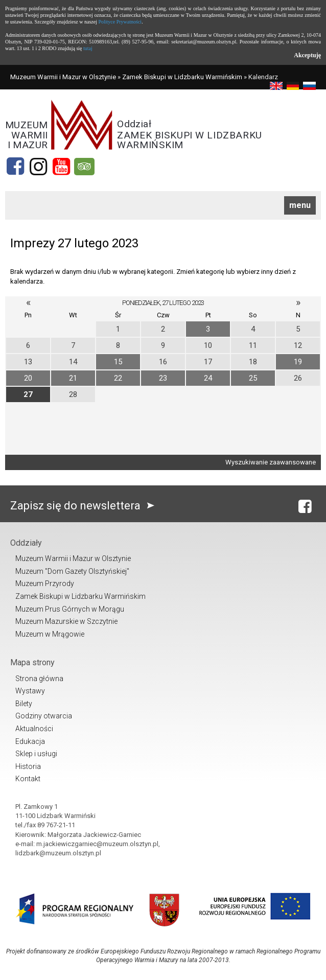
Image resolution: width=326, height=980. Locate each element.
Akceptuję (307, 55)
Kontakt (28, 779)
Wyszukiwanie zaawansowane (271, 462)
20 (28, 378)
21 (73, 378)
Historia (28, 766)
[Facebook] (15, 167)
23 (163, 378)
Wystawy (30, 691)
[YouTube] (61, 167)
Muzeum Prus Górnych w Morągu (70, 609)
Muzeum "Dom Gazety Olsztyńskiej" (72, 571)
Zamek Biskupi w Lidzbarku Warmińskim (182, 77)
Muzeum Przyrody (45, 584)
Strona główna (39, 679)
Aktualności (34, 729)
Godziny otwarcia (44, 716)
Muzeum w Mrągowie (50, 634)
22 (118, 378)
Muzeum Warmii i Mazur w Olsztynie (63, 77)
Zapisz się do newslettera (85, 506)
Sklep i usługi (36, 754)
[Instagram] (38, 167)
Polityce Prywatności (120, 22)
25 (253, 378)
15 (118, 362)
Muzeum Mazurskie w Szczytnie (66, 621)
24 (208, 378)
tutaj (88, 48)
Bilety (24, 704)
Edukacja (30, 741)
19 (298, 362)
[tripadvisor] (84, 167)
